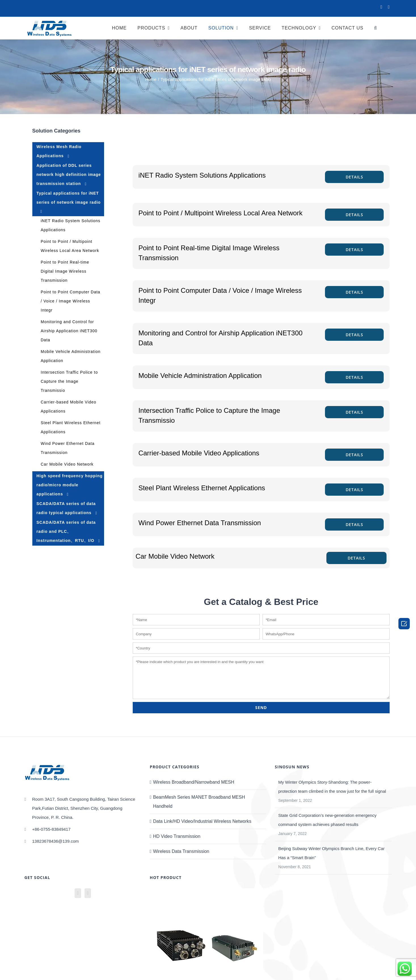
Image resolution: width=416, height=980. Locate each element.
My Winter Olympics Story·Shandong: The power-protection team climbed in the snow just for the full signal (332, 787)
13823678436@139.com (55, 841)
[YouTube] (78, 893)
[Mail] (88, 893)
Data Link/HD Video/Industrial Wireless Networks (202, 821)
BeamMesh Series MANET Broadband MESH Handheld (199, 802)
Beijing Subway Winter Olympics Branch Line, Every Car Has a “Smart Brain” (331, 853)
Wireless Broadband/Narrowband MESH (194, 782)
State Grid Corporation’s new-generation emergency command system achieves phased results (327, 820)
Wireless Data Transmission (181, 851)
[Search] (377, 28)
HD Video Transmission (177, 836)
